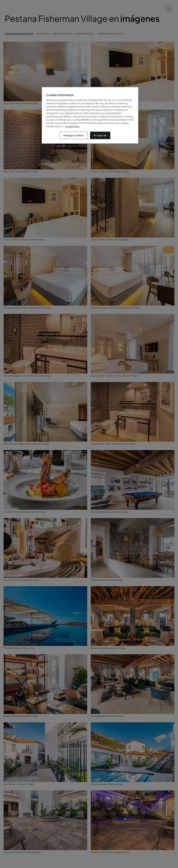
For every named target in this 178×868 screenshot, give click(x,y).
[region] (90, 115)
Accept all (100, 135)
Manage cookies (74, 135)
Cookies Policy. (72, 126)
